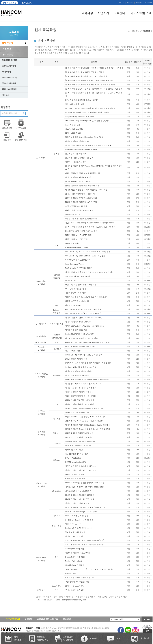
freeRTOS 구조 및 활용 (75, 474)
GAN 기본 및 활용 (73, 125)
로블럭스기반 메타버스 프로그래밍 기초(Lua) (84, 421)
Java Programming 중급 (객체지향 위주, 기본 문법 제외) (89, 569)
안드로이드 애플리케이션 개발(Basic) (81, 466)
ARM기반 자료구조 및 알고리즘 (78, 445)
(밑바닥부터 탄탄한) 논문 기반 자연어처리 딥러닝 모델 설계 (90, 84)
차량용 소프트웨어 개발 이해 (77, 301)
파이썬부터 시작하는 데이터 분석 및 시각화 (83, 384)
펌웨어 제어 (57, 526)
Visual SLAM (70, 280)
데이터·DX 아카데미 (9, 89)
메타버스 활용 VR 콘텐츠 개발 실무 (80, 400)
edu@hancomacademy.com (74, 600)
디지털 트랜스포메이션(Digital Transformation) (85, 326)
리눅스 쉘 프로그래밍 (74, 450)
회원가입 (130, 2)
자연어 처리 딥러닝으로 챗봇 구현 (79, 210)
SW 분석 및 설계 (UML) (75, 532)
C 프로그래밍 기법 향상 (75, 557)
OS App (57, 460)
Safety (57, 305)
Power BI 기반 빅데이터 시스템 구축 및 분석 (84, 355)
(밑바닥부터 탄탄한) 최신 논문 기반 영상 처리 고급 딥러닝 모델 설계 (94, 89)
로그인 (122, 2)
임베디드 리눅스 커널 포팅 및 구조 (80, 503)
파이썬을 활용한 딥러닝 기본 (77, 141)
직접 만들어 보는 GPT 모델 (76, 239)
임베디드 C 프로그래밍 (75, 586)
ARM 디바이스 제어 (73, 524)
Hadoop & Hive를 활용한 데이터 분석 (81, 367)
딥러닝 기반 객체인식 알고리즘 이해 (80, 194)
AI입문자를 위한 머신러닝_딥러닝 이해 (81, 218)
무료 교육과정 (8, 55)
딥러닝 (57, 154)
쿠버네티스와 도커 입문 (75, 590)
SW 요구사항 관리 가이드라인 (78, 276)
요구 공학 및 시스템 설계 (76, 289)
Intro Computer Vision (74, 264)
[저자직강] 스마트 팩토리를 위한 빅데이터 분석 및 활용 (88, 363)
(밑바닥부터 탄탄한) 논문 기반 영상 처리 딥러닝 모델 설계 (89, 80)
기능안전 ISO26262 (73, 305)
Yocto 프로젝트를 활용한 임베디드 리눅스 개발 (85, 483)
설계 (57, 342)
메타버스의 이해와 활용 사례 (77, 412)
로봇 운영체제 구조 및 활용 (76, 247)
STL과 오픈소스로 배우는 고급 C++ (80, 577)
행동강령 (67, 619)
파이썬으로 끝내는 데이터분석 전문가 (81, 388)
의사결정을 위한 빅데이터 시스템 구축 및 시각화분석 (87, 379)
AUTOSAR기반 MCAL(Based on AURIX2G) (83, 313)
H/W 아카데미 (41, 342)
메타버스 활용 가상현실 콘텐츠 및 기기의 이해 (84, 408)
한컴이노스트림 (10, 3)
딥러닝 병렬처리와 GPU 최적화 (78, 181)
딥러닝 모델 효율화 (73, 133)
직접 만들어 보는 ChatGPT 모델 (78, 235)
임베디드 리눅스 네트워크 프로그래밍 (81, 470)
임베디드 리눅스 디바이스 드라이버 (80, 495)
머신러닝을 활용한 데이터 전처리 (79, 371)
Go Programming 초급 (75, 549)
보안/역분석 (57, 349)
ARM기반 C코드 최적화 (75, 565)
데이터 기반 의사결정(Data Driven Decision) (84, 317)
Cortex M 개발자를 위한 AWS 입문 (80, 334)
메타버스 (57, 419)
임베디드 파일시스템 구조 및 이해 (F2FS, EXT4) (85, 507)
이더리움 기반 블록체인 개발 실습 (79, 433)
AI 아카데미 (6, 72)
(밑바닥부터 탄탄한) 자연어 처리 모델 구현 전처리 (86, 76)
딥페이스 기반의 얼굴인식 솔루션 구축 (81, 202)
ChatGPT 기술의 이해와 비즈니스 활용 (81, 231)
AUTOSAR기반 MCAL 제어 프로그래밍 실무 (83, 309)
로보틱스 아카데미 (9, 66)
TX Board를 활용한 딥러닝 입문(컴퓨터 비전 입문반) (87, 112)
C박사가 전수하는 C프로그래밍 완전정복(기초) (85, 540)
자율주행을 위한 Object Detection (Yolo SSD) (84, 137)
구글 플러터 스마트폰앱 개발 (77, 582)
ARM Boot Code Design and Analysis (81, 511)
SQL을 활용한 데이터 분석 (76, 359)
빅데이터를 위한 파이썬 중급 (77, 375)
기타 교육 (6, 95)
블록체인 (57, 433)
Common (57, 443)
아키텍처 (57, 516)
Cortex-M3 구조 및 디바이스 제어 (79, 528)
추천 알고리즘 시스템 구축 (76, 206)
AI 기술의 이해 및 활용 (75, 104)
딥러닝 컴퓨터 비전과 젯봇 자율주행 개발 (82, 185)
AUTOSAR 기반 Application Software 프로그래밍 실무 (88, 251)
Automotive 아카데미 (10, 78)
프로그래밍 (57, 586)
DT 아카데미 (41, 324)
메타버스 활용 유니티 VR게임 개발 (79, 404)
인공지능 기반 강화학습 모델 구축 (79, 158)
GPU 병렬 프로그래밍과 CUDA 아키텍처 (82, 100)
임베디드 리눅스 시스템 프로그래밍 (80, 499)
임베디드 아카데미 (9, 83)
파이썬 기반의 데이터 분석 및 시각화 (80, 396)
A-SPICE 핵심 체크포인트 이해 (78, 260)
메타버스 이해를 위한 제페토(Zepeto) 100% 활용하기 (88, 425)
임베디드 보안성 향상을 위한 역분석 (80, 346)
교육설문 (148, 2)
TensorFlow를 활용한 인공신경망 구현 (81, 149)
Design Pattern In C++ (75, 561)
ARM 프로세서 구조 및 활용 (77, 516)
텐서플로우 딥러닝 (73, 214)
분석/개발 (57, 375)
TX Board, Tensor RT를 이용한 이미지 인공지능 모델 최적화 (90, 108)
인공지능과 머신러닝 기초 (76, 154)
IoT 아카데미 (41, 336)
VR (57, 404)
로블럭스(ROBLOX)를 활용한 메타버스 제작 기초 (85, 417)
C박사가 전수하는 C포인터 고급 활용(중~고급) (85, 544)
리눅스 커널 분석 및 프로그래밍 (78, 491)
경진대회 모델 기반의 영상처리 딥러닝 (81, 198)
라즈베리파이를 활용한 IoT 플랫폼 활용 (81, 338)
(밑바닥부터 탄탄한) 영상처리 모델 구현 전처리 (85, 72)
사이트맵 (139, 2)
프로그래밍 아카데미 (10, 60)
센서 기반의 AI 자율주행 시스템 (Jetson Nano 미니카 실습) (90, 272)
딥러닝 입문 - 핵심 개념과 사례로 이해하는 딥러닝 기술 (88, 145)
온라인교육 (27, 3)
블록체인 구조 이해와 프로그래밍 (79, 437)
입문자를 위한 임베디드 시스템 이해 (80, 441)
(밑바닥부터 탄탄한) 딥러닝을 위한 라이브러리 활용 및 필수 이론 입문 (94, 68)
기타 (57, 590)
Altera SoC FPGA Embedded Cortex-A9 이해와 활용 (87, 342)
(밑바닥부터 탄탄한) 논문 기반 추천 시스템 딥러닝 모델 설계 (90, 227)
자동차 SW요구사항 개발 (75, 293)
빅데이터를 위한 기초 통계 (76, 330)
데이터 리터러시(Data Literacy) (78, 322)
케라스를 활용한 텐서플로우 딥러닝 (80, 177)
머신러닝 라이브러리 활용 (76, 162)
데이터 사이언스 (57, 324)
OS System (57, 491)
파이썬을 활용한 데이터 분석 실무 (79, 392)
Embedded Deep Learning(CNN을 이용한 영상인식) (87, 121)
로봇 (57, 245)
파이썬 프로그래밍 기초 (75, 536)
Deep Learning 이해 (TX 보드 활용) (80, 116)
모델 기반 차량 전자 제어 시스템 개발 (81, 284)
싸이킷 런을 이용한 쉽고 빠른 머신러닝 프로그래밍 (86, 190)
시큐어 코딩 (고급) (73, 351)
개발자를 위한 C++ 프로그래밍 (78, 553)
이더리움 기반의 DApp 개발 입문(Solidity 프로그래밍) (88, 429)
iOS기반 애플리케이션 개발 (76, 454)
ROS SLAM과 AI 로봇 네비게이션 (79, 268)
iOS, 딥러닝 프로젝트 (74, 129)
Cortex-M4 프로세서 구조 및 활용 (79, 520)
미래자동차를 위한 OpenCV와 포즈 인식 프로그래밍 (87, 297)
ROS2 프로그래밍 (73, 243)
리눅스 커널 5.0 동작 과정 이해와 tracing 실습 (85, 487)
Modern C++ (70, 573)
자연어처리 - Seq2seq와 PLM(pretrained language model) (90, 223)
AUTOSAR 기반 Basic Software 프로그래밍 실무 (85, 256)
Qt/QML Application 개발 (76, 462)
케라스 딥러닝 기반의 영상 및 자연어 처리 (83, 173)
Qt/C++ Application (73, 458)
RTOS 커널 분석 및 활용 (75, 478)
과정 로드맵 (7, 49)
